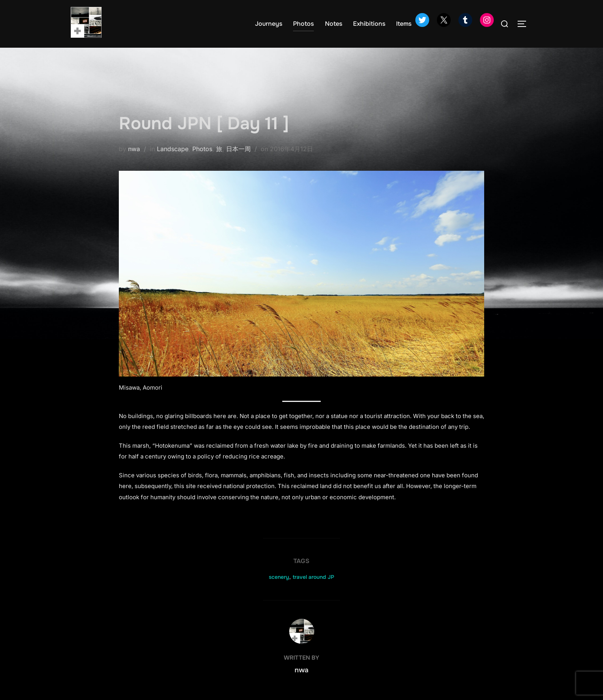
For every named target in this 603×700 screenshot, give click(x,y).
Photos (303, 24)
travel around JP (313, 577)
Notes (334, 24)
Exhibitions (369, 24)
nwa (134, 149)
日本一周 (238, 149)
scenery (279, 577)
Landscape (173, 149)
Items (404, 24)
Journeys (269, 24)
